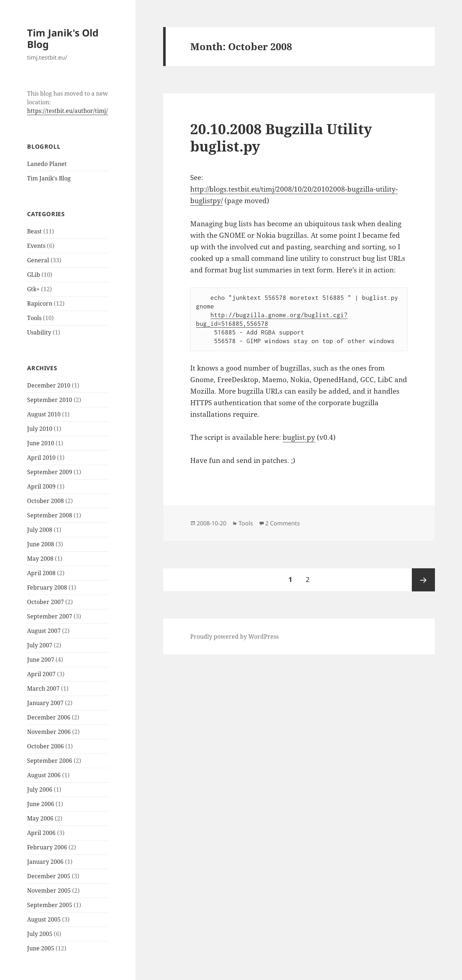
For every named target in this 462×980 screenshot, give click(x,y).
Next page (423, 580)
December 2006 (49, 717)
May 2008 (40, 559)
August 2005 (44, 919)
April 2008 (41, 573)
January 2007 (45, 703)
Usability (39, 332)
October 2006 (45, 746)
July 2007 (40, 645)
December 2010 (49, 385)
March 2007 (43, 688)
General (38, 260)
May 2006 (40, 818)
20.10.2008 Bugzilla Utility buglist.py (281, 137)
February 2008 (47, 587)
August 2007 (44, 631)
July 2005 (40, 934)
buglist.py (299, 437)
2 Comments (283, 523)
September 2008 (50, 515)
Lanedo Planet (47, 164)
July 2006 (40, 789)
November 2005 (49, 891)
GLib (34, 275)
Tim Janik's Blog (49, 178)
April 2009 (41, 486)
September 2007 (50, 616)
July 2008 (40, 530)
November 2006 (49, 732)
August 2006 (44, 775)
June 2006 (41, 804)
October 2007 (45, 602)
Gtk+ (33, 289)
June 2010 (41, 443)
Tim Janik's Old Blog (63, 38)
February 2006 (47, 847)
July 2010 (40, 429)
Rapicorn (40, 303)
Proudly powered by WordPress (234, 636)
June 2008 (41, 544)
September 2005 (50, 905)
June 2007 (41, 660)
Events (36, 246)
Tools (34, 318)
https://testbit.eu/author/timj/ (67, 111)
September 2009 (50, 472)
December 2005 (49, 876)
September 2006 (50, 761)
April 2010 (41, 458)
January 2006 (45, 862)
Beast (34, 231)
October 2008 (45, 501)
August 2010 (44, 414)
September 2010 (50, 400)
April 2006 (41, 833)
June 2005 (41, 948)
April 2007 (41, 674)
